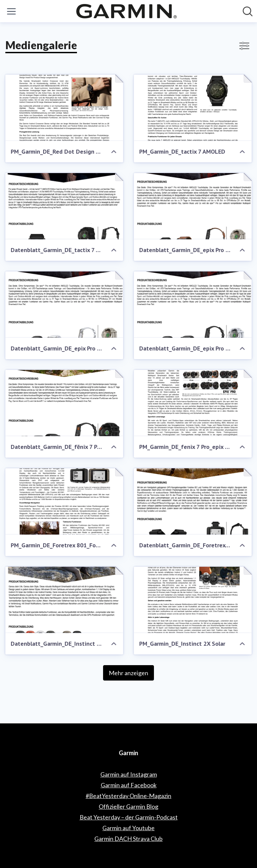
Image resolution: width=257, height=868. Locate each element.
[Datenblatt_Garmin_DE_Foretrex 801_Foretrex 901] (193, 501)
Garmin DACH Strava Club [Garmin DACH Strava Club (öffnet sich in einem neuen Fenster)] (128, 839)
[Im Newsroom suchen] (248, 11)
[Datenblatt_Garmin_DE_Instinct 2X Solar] (64, 600)
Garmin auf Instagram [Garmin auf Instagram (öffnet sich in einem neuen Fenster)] (129, 774)
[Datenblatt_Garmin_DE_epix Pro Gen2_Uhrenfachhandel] (193, 206)
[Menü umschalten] (11, 11)
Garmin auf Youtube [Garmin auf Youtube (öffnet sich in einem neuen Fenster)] (128, 828)
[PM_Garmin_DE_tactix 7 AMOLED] (193, 108)
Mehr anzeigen (128, 673)
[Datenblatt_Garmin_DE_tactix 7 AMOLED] (64, 206)
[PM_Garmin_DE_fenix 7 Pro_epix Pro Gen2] (193, 403)
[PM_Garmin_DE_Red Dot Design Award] (64, 108)
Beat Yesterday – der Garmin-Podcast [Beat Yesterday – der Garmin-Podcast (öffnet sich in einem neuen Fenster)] (129, 817)
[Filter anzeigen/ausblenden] (244, 46)
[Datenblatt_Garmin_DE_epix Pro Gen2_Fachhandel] (64, 305)
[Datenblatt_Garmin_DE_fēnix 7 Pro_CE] (64, 403)
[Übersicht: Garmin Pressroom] (126, 11)
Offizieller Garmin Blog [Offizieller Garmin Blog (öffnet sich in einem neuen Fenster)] (128, 806)
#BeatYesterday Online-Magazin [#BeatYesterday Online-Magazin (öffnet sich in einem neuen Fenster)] (128, 796)
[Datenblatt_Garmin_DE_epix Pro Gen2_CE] (193, 305)
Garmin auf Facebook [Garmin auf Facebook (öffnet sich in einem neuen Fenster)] (129, 785)
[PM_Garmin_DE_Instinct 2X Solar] (193, 600)
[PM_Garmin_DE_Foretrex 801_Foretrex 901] (64, 501)
